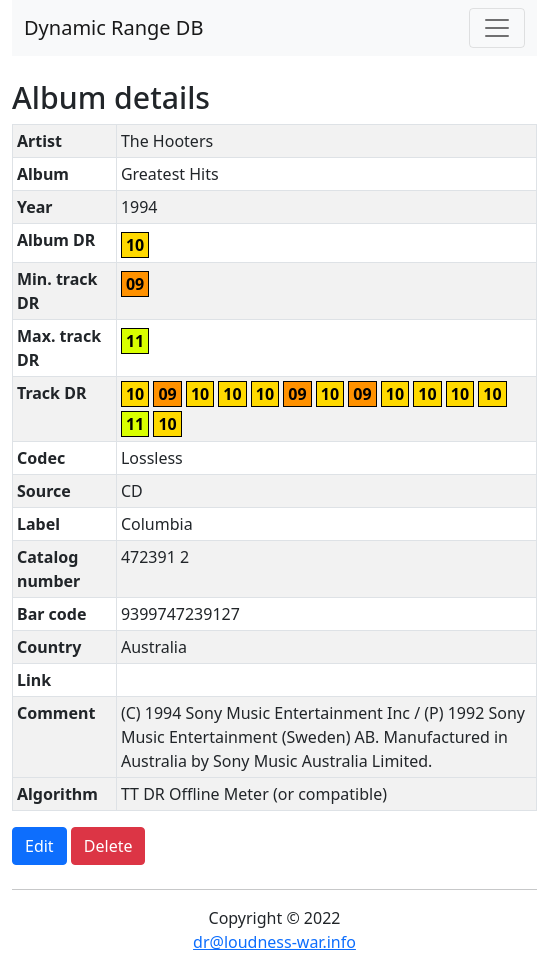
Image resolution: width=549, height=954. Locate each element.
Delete (108, 846)
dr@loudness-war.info (274, 942)
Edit (39, 846)
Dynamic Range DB (113, 27)
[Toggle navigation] (497, 28)
